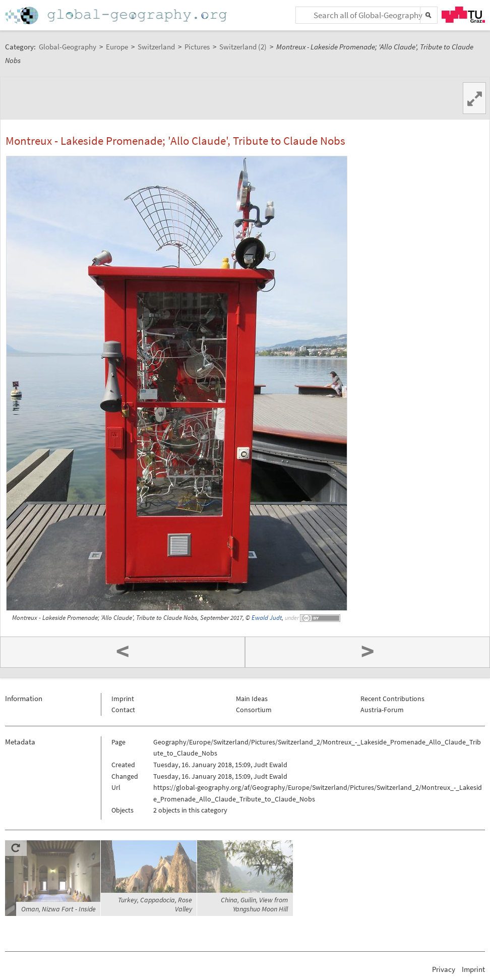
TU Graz (463, 15)
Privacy (444, 969)
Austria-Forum (382, 710)
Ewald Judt (267, 618)
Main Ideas (252, 699)
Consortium (254, 710)
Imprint (123, 699)
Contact (123, 710)
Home (117, 15)
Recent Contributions (392, 699)
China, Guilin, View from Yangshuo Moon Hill (254, 904)
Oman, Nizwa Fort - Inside (58, 909)
